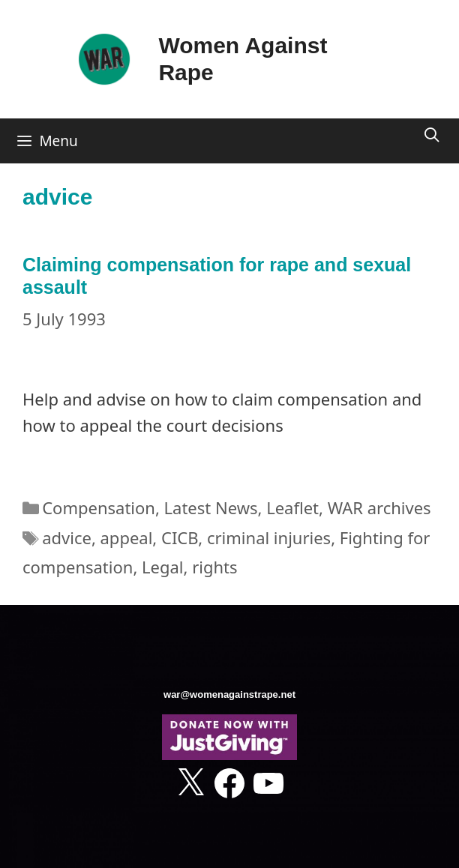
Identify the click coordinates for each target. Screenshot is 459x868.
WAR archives (379, 507)
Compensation (99, 507)
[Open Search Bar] (432, 135)
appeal (127, 537)
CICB (180, 537)
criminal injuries (269, 537)
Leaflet (292, 507)
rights (214, 567)
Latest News (211, 507)
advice (67, 537)
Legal (162, 567)
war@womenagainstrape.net (229, 694)
